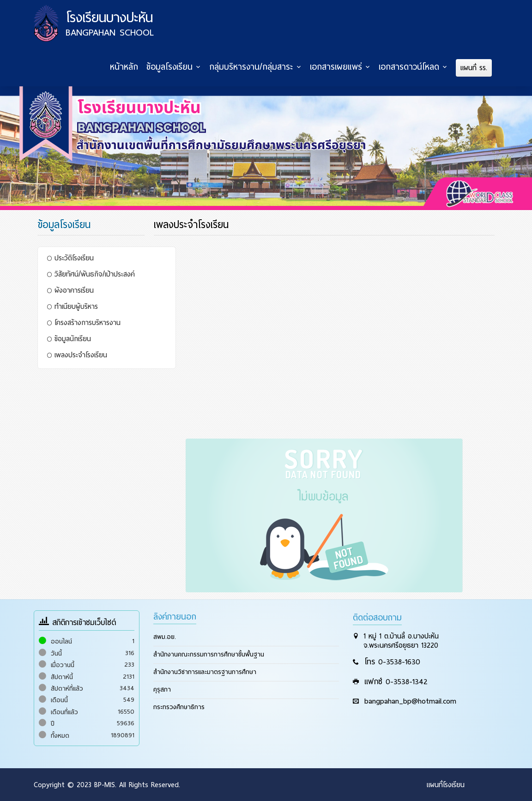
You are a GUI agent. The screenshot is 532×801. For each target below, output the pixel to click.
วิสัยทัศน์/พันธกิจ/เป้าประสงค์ (91, 274)
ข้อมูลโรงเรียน (172, 67)
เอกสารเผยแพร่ (337, 67)
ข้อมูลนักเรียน (69, 338)
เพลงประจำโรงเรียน (77, 355)
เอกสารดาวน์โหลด (410, 67)
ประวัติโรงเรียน (70, 258)
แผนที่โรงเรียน (446, 784)
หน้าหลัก (127, 67)
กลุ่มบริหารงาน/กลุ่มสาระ (253, 67)
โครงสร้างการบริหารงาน (84, 322)
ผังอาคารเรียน (70, 290)
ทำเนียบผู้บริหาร (73, 306)
